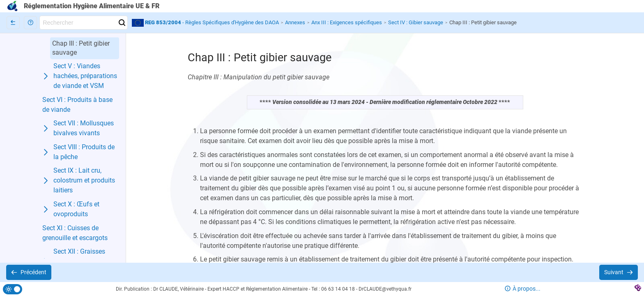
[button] (30, 23)
